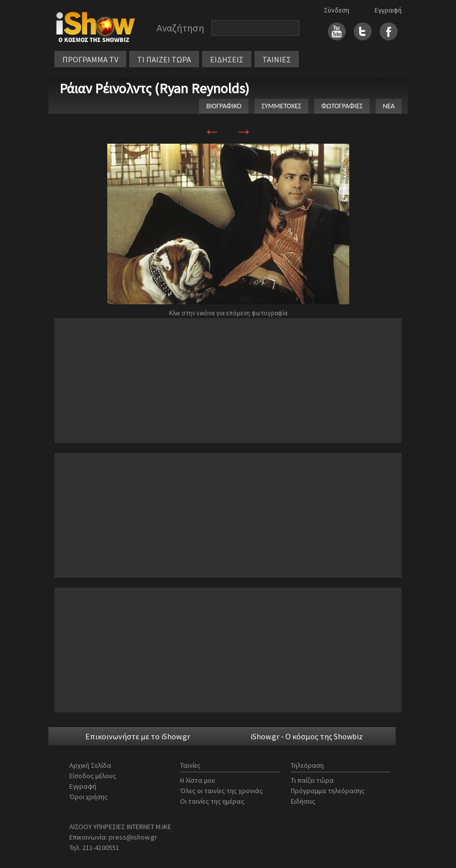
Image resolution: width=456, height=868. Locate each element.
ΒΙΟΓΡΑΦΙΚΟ (224, 106)
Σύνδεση (337, 10)
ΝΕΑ (389, 106)
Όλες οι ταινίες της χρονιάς (222, 791)
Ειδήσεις (303, 801)
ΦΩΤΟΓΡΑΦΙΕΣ (342, 106)
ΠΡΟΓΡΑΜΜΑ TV (90, 59)
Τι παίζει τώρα (312, 780)
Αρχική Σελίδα (90, 765)
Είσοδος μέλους (93, 776)
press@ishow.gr (133, 837)
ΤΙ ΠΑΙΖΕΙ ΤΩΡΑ (164, 59)
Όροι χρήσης (89, 797)
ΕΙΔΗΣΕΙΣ (227, 59)
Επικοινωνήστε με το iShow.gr (138, 736)
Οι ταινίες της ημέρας (212, 801)
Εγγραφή (388, 10)
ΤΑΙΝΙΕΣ (277, 59)
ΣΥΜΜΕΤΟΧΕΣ (281, 106)
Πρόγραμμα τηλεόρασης (328, 791)
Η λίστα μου (198, 780)
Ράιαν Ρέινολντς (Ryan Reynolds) (154, 88)
